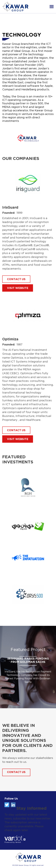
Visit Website (18, 288)
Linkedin (13, 805)
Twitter (7, 805)
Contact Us (16, 772)
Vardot (18, 842)
